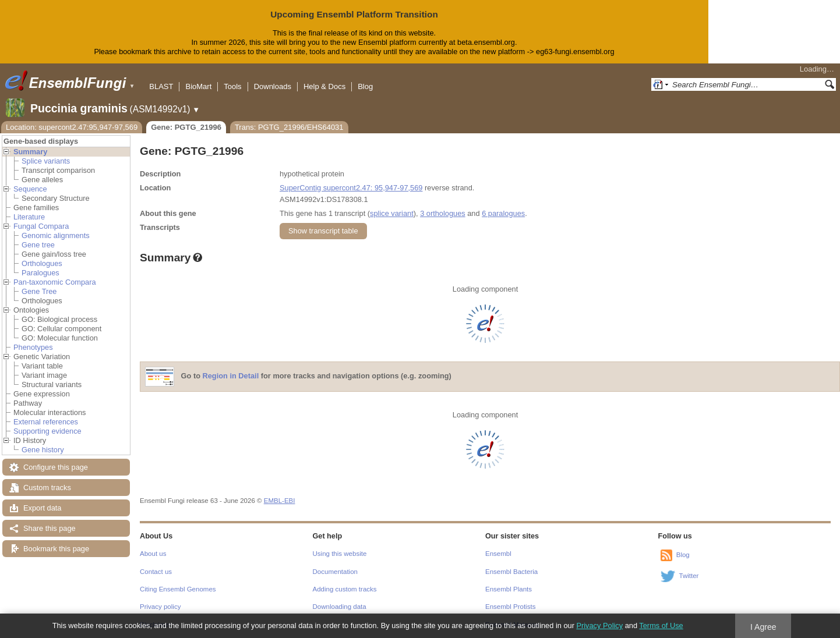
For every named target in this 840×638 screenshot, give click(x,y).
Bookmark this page (56, 549)
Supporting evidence (47, 431)
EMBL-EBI (280, 501)
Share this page (50, 528)
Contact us (156, 572)
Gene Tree (39, 291)
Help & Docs (324, 86)
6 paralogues (503, 213)
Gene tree (38, 245)
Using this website (340, 554)
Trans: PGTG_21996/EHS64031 (289, 127)
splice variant (392, 213)
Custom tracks (47, 488)
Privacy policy (160, 607)
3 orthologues (443, 213)
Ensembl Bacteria (511, 572)
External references (46, 422)
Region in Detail (231, 376)
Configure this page (56, 467)
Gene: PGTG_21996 (186, 127)
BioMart (198, 86)
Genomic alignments (56, 235)
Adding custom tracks (345, 589)
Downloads (273, 86)
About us (153, 554)
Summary (30, 152)
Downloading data (340, 607)
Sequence (30, 189)
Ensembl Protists (510, 607)
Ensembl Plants (509, 589)
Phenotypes (33, 347)
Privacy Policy (599, 625)
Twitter (689, 576)
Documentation (335, 572)
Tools (232, 86)
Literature (29, 217)
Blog (365, 86)
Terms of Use (661, 625)
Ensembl (498, 554)
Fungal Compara (41, 226)
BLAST (161, 86)
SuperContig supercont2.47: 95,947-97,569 (351, 188)
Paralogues (40, 273)
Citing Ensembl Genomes (178, 589)
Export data (42, 508)
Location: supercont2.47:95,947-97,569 (72, 127)
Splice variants (46, 161)
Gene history (43, 450)
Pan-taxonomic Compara (55, 282)
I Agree (763, 627)
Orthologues (42, 263)
